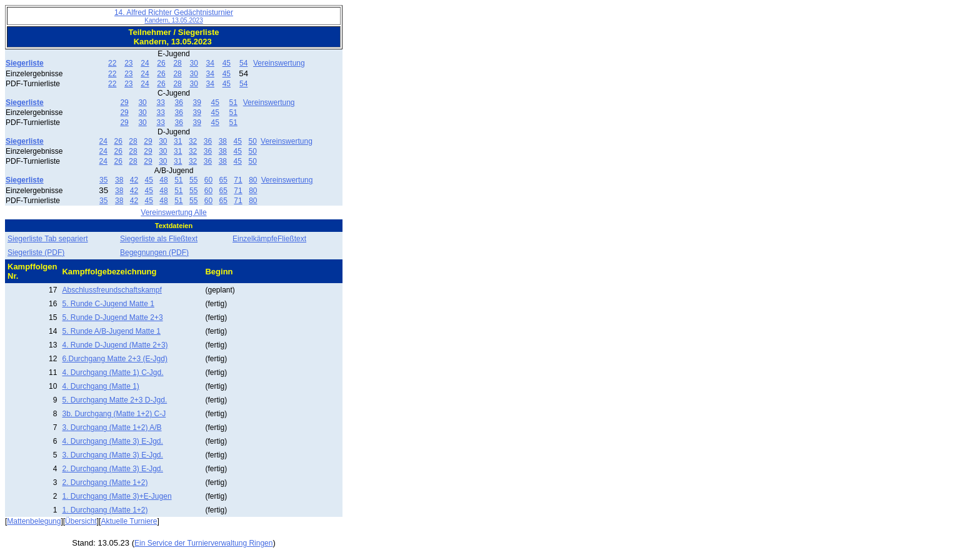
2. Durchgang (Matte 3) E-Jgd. (112, 469)
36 (178, 102)
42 (134, 180)
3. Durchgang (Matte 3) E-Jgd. (112, 455)
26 (161, 63)
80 (253, 180)
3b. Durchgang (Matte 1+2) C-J (114, 414)
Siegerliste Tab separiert (48, 239)
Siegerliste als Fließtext (159, 239)
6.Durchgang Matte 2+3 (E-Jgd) (114, 359)
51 (233, 102)
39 (197, 102)
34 (210, 63)
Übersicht (81, 521)
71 (238, 180)
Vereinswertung (279, 63)
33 (160, 102)
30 (194, 63)
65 (223, 180)
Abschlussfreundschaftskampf (112, 290)
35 (103, 180)
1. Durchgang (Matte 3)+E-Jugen (117, 496)
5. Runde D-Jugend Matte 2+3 (112, 317)
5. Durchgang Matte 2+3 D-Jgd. (114, 400)
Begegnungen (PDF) (154, 252)
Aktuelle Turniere (129, 521)
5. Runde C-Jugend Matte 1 (108, 304)
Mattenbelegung (34, 521)
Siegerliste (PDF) (36, 252)
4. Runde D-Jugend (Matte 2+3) (115, 345)
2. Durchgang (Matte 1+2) (105, 482)
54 (243, 63)
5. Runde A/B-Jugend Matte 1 (111, 331)
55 (193, 180)
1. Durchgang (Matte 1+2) (105, 510)
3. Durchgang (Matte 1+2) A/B (112, 427)
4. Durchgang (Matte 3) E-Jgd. (112, 441)
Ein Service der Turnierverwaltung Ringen (203, 543)
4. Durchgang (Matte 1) (100, 386)
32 (193, 141)
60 (208, 180)
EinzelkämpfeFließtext (269, 239)
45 (227, 63)
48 (163, 180)
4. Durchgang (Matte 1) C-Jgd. (112, 372)
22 (112, 63)
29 (124, 102)
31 (178, 141)
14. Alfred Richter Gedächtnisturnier (174, 16)
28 (177, 63)
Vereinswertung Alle (173, 212)
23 (128, 63)
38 (223, 141)
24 (145, 63)
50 (252, 141)
